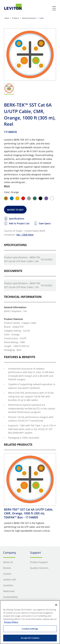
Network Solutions (29, 18)
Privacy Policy (11, 622)
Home (7, 18)
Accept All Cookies (30, 638)
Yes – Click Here (25, 235)
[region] (30, 622)
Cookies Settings (30, 629)
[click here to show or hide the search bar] (48, 8)
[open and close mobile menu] (54, 8)
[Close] (56, 605)
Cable (42, 18)
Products (16, 18)
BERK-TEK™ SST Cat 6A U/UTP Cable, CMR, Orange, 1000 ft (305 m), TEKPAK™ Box (29, 513)
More (7, 186)
